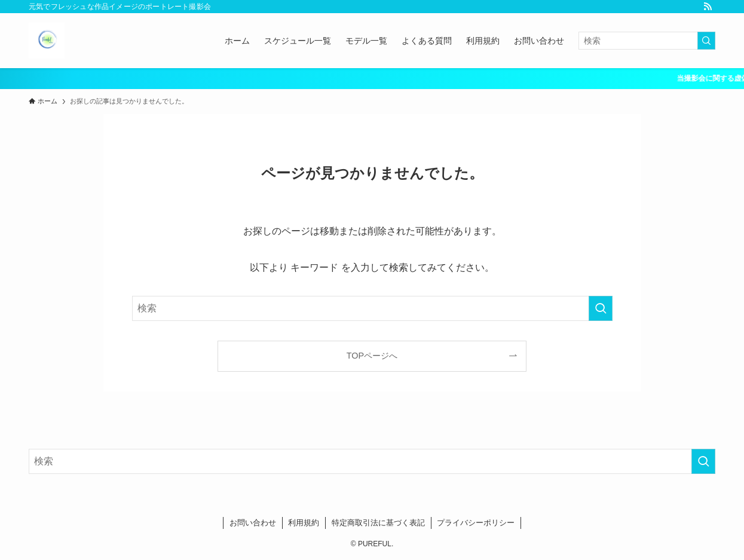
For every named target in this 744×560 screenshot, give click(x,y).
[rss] (708, 7)
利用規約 (304, 523)
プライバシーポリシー (476, 523)
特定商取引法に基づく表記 (378, 523)
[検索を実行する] (706, 41)
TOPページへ (372, 356)
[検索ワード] (647, 41)
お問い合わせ (253, 523)
